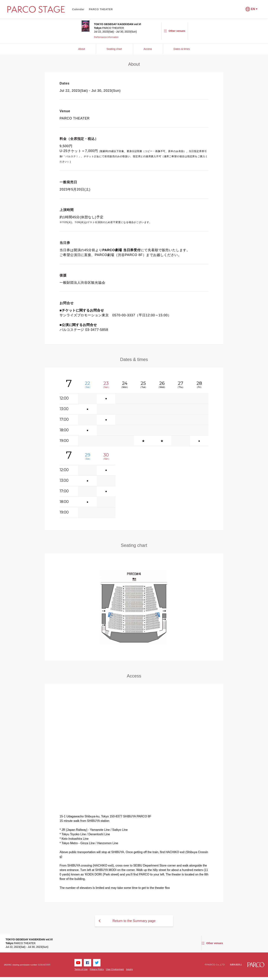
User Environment (115, 969)
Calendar (78, 9)
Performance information (106, 37)
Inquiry (129, 969)
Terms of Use (81, 969)
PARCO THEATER (101, 9)
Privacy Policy (97, 969)
